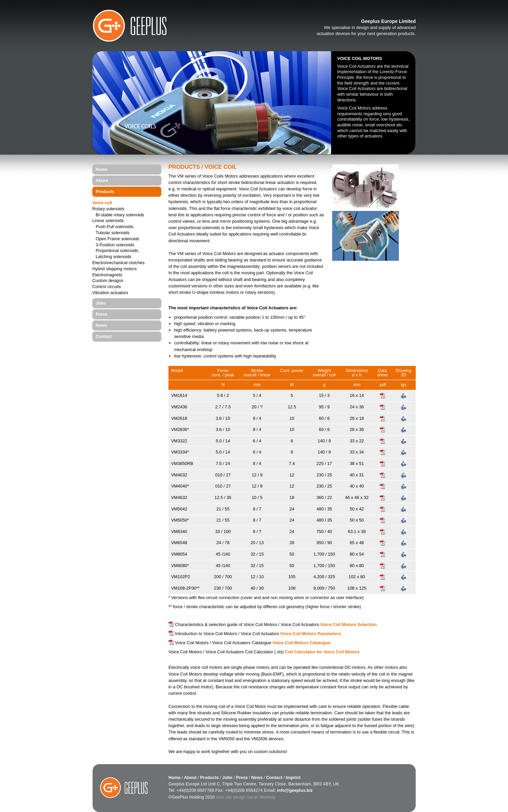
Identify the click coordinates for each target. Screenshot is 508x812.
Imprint (293, 777)
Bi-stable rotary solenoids (120, 215)
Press (102, 314)
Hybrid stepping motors (115, 269)
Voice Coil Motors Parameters (311, 634)
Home (102, 169)
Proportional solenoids (117, 251)
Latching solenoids (114, 257)
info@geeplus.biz (295, 790)
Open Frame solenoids (117, 239)
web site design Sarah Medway (246, 797)
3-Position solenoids (115, 245)
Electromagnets (107, 275)
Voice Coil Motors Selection (349, 624)
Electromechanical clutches (118, 263)
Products (105, 192)
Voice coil (102, 203)
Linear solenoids (108, 221)
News (101, 325)
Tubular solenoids (113, 233)
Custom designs (108, 281)
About (102, 180)
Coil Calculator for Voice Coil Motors (322, 652)
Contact (104, 336)
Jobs (101, 303)
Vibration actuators (110, 293)
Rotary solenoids (108, 209)
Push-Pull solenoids (115, 227)
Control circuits (107, 287)
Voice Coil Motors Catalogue (302, 643)
